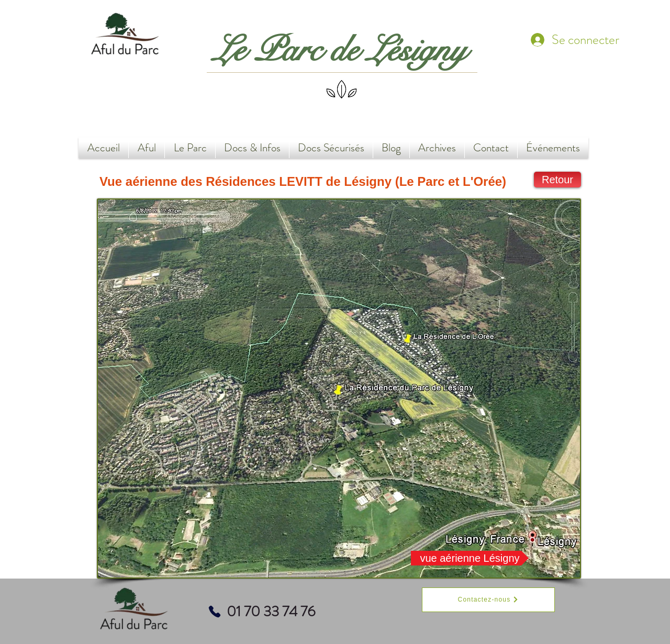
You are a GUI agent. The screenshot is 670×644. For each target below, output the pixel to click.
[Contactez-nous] (488, 600)
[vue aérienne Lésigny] (470, 558)
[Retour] (557, 180)
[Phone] (215, 612)
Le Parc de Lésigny (340, 50)
